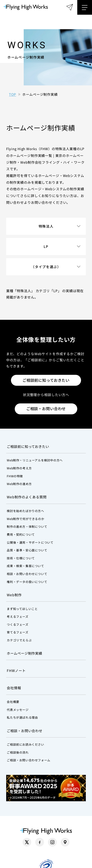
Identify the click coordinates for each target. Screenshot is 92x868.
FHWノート (16, 670)
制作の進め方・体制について (27, 526)
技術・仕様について (21, 558)
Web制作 (14, 595)
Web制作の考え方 (19, 468)
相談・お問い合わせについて (27, 574)
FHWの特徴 (15, 476)
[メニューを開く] (85, 7)
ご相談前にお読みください (25, 744)
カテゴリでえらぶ (19, 640)
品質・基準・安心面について (27, 550)
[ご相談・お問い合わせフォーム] (70, 7)
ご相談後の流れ (18, 752)
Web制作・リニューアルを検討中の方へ (35, 460)
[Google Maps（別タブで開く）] (65, 842)
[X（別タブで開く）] (27, 842)
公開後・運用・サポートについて (30, 542)
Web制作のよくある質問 (27, 497)
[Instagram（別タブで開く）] (52, 842)
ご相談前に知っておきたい (46, 380)
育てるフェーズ (18, 632)
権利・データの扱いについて (27, 582)
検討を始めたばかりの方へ (25, 511)
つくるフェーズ (18, 624)
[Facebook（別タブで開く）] (40, 842)
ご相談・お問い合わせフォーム (28, 760)
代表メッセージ (18, 710)
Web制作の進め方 (19, 484)
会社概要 (13, 702)
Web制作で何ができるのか (25, 519)
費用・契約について (21, 534)
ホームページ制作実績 (24, 653)
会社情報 (14, 688)
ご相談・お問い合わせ (46, 409)
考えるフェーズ (18, 616)
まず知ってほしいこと (22, 609)
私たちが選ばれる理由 (22, 717)
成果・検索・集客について (25, 566)
